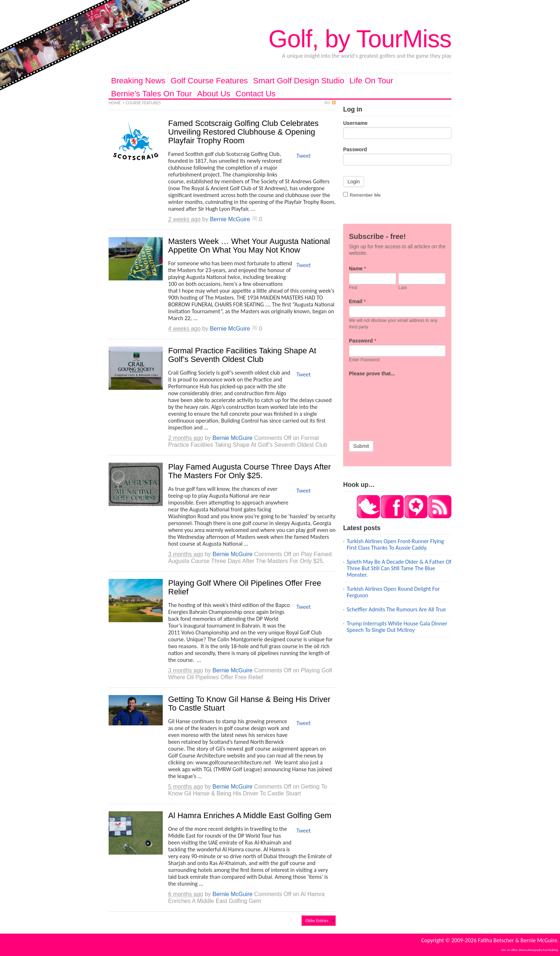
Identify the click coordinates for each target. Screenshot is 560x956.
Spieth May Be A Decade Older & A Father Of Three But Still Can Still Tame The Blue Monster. (399, 568)
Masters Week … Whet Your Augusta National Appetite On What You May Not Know (249, 246)
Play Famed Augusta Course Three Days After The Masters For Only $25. (250, 471)
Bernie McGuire (230, 219)
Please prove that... (372, 374)
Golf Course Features (209, 81)
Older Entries (317, 921)
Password (355, 149)
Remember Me (362, 195)
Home (115, 103)
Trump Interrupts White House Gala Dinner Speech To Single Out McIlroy (397, 627)
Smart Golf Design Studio (299, 81)
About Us (214, 94)
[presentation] (379, 404)
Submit (361, 446)
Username (355, 123)
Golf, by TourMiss (360, 39)
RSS (327, 103)
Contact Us (256, 94)
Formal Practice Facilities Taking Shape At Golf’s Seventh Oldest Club (242, 355)
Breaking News (138, 81)
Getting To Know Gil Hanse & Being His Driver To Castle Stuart (249, 704)
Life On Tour (371, 81)
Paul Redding (550, 950)
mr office (512, 950)
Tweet (303, 156)
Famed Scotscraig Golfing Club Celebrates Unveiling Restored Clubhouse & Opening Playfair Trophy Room (243, 132)
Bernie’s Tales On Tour (152, 94)
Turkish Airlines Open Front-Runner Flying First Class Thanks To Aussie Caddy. (395, 544)
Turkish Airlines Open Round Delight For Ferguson (393, 592)
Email (357, 301)
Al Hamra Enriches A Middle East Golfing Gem (250, 815)
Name (357, 269)
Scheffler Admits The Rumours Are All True (396, 609)
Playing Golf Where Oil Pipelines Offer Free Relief (245, 587)
